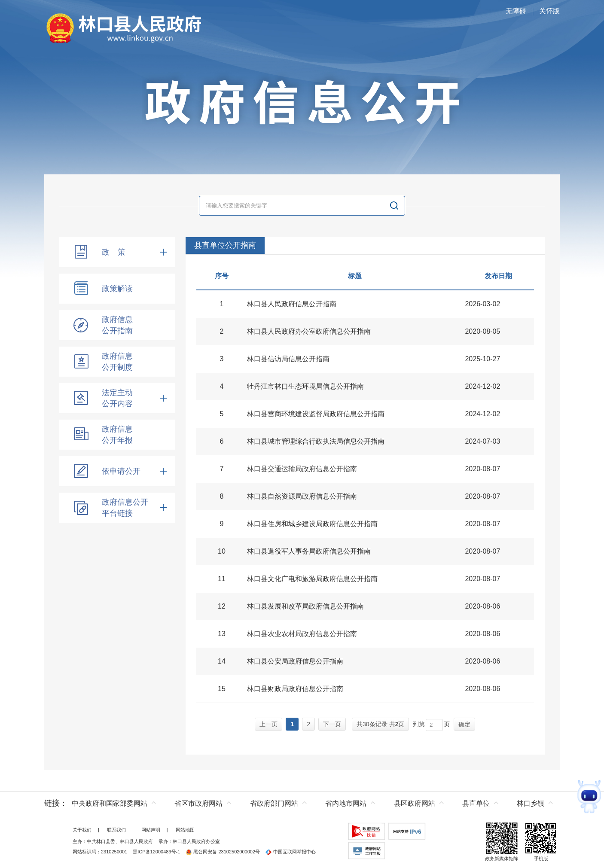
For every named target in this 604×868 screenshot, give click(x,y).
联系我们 (116, 830)
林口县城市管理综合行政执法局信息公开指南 (316, 441)
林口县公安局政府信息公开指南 (295, 661)
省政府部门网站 (274, 803)
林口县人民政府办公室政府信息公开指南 (309, 331)
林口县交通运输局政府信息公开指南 (302, 469)
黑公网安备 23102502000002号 (223, 852)
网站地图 (185, 830)
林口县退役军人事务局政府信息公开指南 (309, 551)
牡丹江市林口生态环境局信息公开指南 (305, 386)
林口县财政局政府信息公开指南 (295, 689)
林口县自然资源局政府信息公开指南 (302, 496)
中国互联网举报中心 (291, 852)
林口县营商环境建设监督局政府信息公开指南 (316, 414)
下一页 (332, 724)
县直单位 (476, 803)
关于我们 (82, 830)
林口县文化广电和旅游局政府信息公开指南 (312, 579)
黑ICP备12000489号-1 (156, 852)
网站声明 (151, 830)
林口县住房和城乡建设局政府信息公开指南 (312, 524)
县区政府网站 (415, 803)
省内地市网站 (346, 803)
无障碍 (516, 11)
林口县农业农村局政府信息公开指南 (302, 634)
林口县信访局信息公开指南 (288, 359)
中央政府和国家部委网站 (110, 803)
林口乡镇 (531, 803)
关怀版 (549, 11)
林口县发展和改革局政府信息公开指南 (305, 606)
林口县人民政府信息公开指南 (292, 304)
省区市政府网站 (198, 803)
